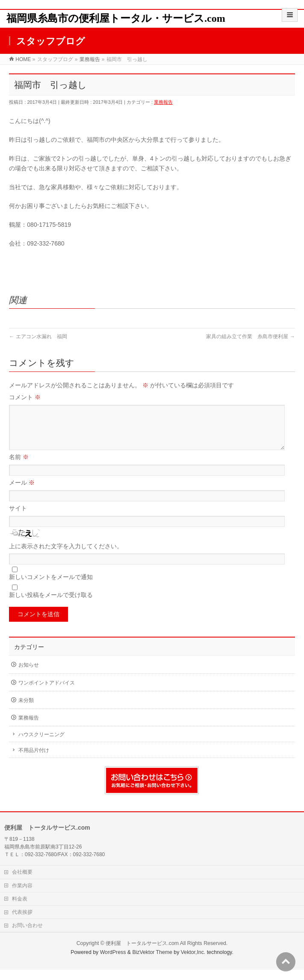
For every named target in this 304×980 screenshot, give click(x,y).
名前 (19, 467)
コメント (25, 397)
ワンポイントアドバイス (47, 693)
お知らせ (29, 675)
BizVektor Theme (152, 962)
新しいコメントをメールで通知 (51, 587)
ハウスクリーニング (41, 745)
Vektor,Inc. (193, 962)
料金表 (20, 909)
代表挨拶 (22, 922)
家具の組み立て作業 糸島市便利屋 (250, 336)
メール (22, 493)
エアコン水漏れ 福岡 (38, 336)
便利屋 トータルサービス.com (142, 954)
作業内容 (22, 896)
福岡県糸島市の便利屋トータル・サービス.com (116, 18)
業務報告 (163, 102)
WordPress (113, 962)
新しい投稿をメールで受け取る (51, 605)
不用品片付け (34, 761)
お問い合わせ (27, 936)
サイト (18, 518)
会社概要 (22, 882)
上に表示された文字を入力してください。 (66, 556)
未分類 (26, 711)
